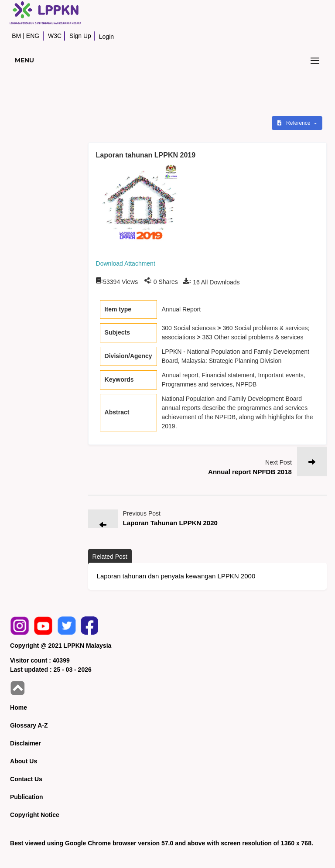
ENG (33, 36)
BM (16, 36)
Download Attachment (126, 263)
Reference (295, 123)
